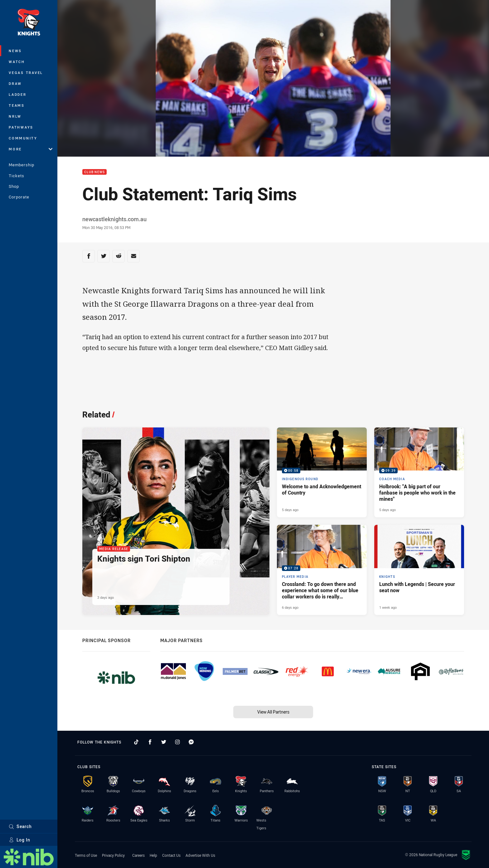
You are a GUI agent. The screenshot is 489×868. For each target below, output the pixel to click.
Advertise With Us (200, 855)
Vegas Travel (26, 73)
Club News (94, 172)
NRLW (15, 116)
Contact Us (171, 855)
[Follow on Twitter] (164, 742)
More (31, 149)
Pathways (21, 127)
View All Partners (273, 712)
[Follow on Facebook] (150, 742)
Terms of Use (86, 855)
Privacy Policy (113, 855)
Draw (15, 83)
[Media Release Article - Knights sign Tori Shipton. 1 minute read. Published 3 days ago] (176, 521)
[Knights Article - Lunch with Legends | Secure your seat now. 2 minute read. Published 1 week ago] (419, 570)
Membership (22, 165)
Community (23, 138)
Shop (14, 186)
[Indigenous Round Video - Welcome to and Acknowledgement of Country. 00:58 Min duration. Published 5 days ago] (322, 472)
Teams (17, 105)
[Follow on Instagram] (177, 742)
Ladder (18, 94)
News (15, 51)
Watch (17, 62)
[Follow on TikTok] (136, 742)
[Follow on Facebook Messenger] (191, 742)
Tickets (17, 176)
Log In (19, 840)
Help (153, 855)
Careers (138, 855)
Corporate (19, 197)
